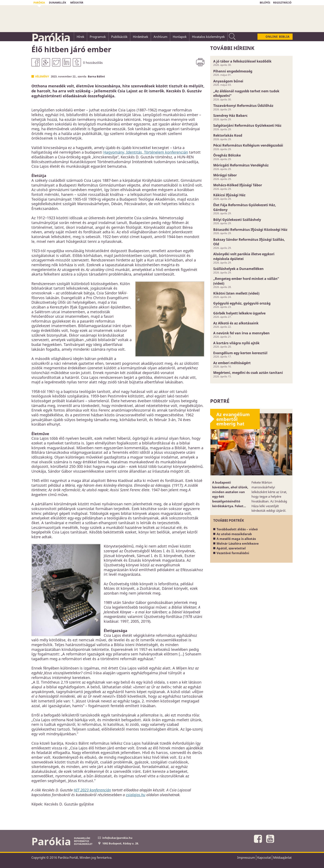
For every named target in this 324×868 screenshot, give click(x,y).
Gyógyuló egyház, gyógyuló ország (242, 303)
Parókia (51, 37)
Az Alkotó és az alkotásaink (236, 323)
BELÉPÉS (265, 3)
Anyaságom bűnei (228, 81)
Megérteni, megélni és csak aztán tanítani (248, 373)
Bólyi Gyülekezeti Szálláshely (237, 220)
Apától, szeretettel (231, 548)
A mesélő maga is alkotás (236, 539)
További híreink (232, 48)
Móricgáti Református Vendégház (241, 165)
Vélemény (42, 76)
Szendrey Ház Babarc (230, 116)
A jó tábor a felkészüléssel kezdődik (242, 61)
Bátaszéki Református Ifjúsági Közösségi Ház (250, 230)
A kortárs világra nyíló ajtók (236, 343)
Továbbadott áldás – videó (237, 529)
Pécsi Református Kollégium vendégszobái (248, 145)
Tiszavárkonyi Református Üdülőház (243, 106)
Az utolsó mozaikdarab (234, 534)
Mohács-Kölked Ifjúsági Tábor (238, 185)
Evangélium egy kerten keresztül (240, 353)
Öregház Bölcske (227, 155)
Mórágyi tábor (225, 175)
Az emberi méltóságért (232, 363)
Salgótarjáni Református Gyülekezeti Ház (247, 125)
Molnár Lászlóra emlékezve (238, 543)
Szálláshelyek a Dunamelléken (238, 269)
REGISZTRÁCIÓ (282, 3)
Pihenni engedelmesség (233, 71)
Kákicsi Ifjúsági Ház (229, 195)
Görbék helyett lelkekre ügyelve (239, 313)
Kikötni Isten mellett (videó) (236, 293)
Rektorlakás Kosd (228, 135)
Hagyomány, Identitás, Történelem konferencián (146, 152)
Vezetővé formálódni (233, 553)
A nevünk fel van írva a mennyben (241, 333)
